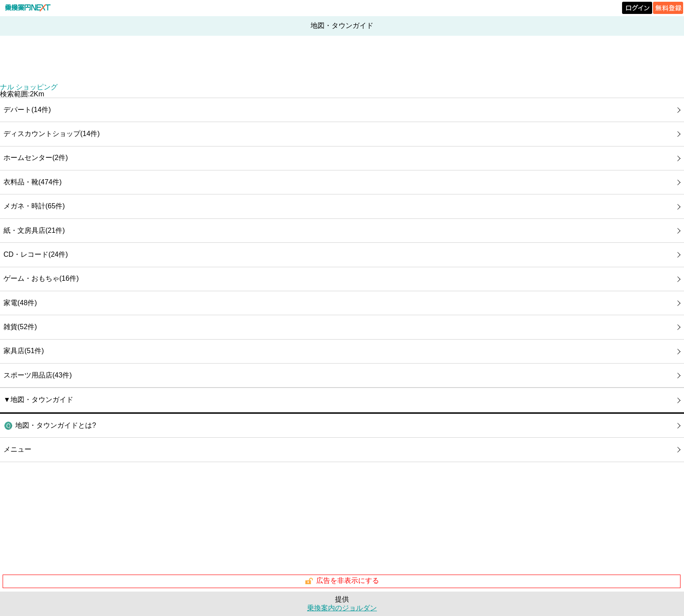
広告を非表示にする (342, 581)
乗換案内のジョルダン (342, 608)
